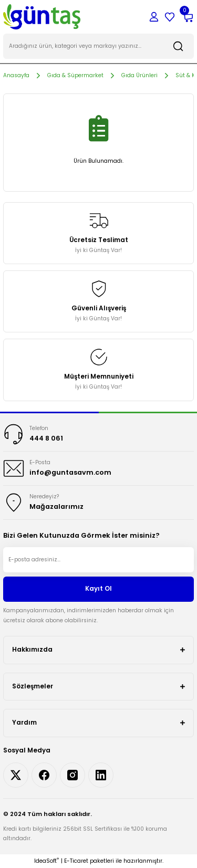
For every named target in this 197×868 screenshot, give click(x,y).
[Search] (98, 46)
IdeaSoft (46, 861)
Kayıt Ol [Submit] (98, 589)
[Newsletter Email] (98, 560)
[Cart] (188, 17)
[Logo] (42, 17)
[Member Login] (154, 17)
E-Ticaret (76, 861)
